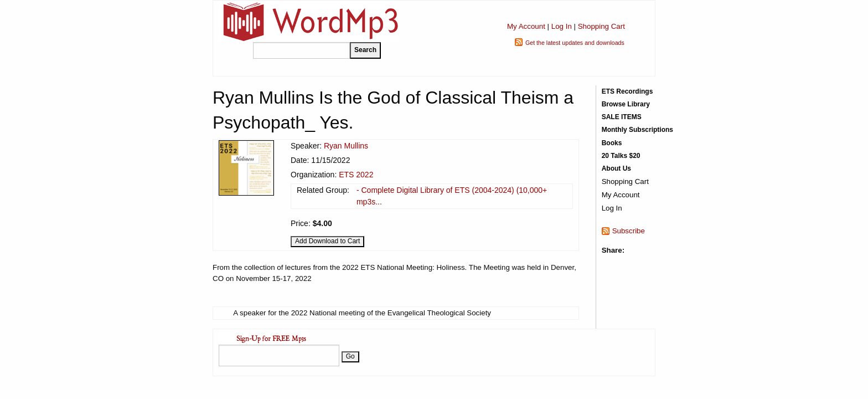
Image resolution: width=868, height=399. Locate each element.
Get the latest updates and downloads (575, 43)
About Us (616, 168)
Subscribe (629, 231)
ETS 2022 (356, 175)
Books (612, 143)
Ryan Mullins (346, 146)
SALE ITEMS (622, 117)
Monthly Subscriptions (637, 130)
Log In (562, 26)
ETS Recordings (627, 91)
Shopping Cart (601, 26)
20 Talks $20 (621, 156)
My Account (526, 26)
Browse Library (626, 104)
